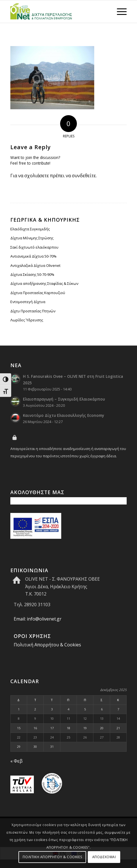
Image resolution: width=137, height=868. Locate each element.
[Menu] (119, 12)
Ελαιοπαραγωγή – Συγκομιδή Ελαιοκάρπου (64, 399)
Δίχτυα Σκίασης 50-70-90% (32, 274)
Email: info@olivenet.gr (38, 619)
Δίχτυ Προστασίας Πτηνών (33, 311)
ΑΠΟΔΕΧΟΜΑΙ (104, 857)
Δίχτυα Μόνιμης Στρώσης (32, 238)
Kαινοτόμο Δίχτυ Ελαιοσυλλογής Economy (63, 415)
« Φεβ (16, 761)
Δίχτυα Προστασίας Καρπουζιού (38, 293)
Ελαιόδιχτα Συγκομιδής (30, 229)
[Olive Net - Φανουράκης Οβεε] (57, 12)
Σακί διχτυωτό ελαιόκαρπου (34, 247)
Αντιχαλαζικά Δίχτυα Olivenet (35, 265)
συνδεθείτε (84, 176)
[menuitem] (119, 12)
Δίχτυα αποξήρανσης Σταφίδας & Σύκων (44, 283)
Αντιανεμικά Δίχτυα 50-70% (33, 256)
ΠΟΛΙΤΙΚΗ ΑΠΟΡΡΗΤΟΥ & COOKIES (52, 857)
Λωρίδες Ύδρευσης (27, 320)
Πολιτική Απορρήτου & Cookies (47, 645)
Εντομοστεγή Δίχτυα (28, 302)
